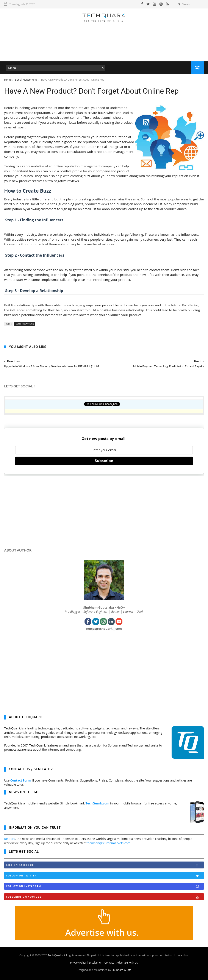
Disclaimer (95, 963)
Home (8, 80)
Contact (109, 963)
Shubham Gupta (121, 970)
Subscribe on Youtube (105, 897)
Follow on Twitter (105, 876)
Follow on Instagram (105, 886)
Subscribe (104, 461)
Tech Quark (55, 955)
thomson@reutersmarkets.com (108, 843)
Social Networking (26, 80)
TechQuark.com (97, 803)
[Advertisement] (104, 48)
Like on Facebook (105, 865)
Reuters (9, 839)
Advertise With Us (127, 963)
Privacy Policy (78, 963)
